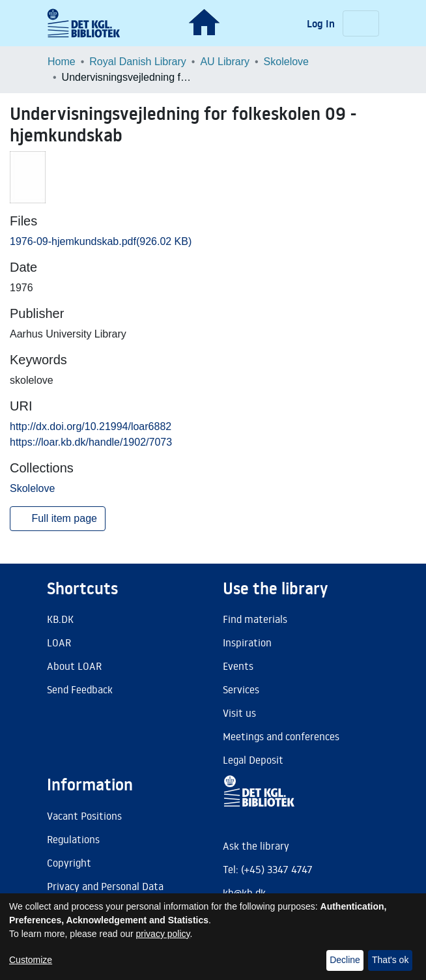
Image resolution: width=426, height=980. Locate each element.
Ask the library (256, 846)
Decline (345, 960)
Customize (31, 960)
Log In (322, 23)
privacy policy (163, 934)
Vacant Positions (84, 816)
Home (62, 62)
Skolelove (286, 62)
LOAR (59, 642)
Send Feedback (80, 689)
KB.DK (60, 619)
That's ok (390, 960)
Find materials (255, 619)
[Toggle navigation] (361, 23)
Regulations (73, 839)
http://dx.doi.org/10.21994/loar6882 (91, 426)
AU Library (225, 62)
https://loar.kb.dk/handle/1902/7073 (91, 442)
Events (238, 666)
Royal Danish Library (138, 62)
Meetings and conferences (281, 736)
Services (241, 689)
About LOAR (74, 666)
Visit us (239, 713)
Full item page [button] (58, 518)
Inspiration (247, 642)
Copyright (69, 863)
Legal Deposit (253, 760)
